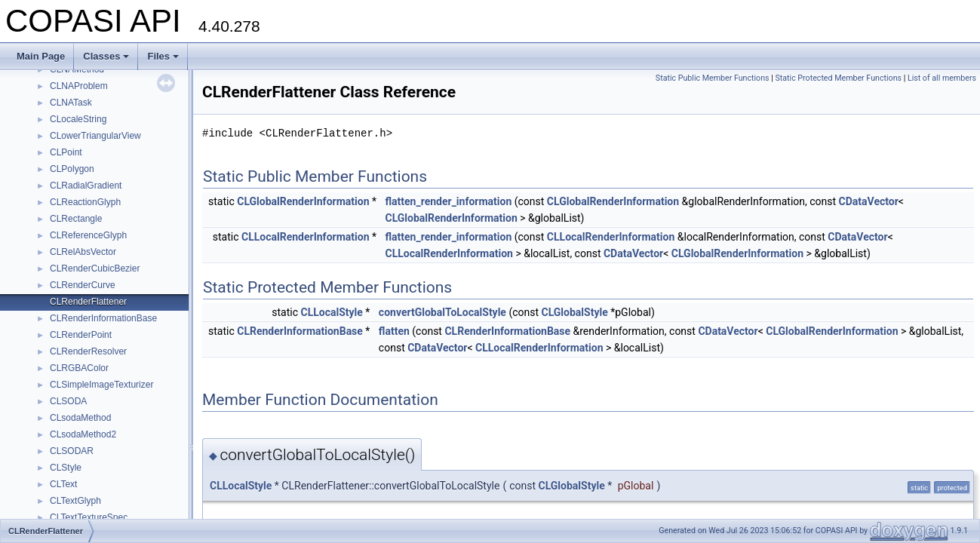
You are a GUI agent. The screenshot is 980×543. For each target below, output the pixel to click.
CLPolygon (72, 169)
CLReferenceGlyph (88, 235)
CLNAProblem (79, 86)
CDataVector (869, 201)
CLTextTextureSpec (89, 517)
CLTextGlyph (75, 501)
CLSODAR (72, 451)
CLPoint (66, 152)
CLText (63, 484)
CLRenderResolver (88, 351)
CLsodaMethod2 (83, 434)
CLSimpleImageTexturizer (101, 385)
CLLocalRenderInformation (305, 237)
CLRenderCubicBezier (95, 268)
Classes (106, 56)
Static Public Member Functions (713, 78)
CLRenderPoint (81, 335)
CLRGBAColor (79, 368)
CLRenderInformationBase (103, 318)
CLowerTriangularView (95, 136)
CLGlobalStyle (575, 312)
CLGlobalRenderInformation (303, 201)
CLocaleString (78, 119)
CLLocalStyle (332, 312)
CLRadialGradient (86, 186)
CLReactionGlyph (85, 202)
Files (163, 56)
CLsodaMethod (80, 418)
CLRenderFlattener (88, 302)
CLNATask (71, 103)
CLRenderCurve (83, 285)
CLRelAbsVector (83, 252)
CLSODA (68, 401)
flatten (394, 331)
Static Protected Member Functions (838, 78)
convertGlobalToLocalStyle (442, 312)
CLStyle (66, 468)
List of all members (942, 78)
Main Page (41, 56)
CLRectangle (76, 219)
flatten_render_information (448, 201)
